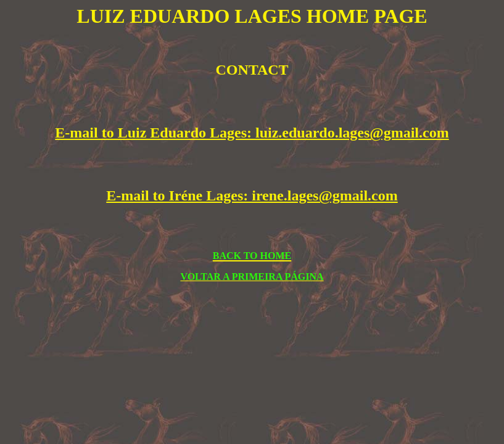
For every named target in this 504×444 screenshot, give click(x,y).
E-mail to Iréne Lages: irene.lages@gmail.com (252, 195)
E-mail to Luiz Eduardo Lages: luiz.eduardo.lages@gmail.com (252, 133)
